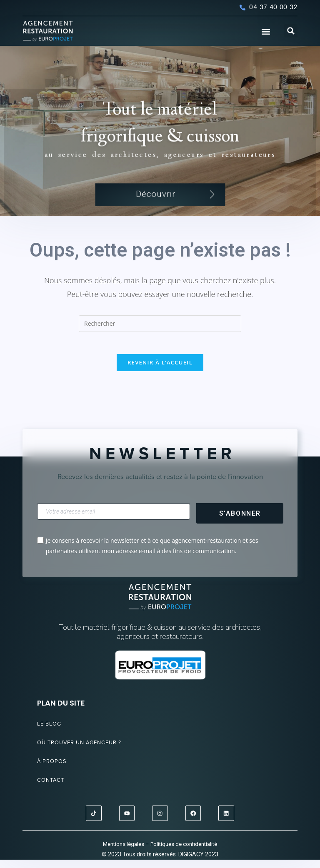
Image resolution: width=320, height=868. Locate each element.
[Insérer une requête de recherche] (160, 330)
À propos (55, 771)
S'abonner (240, 523)
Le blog (51, 733)
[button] (266, 32)
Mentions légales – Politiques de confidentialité (160, 852)
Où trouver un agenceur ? (88, 752)
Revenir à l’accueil (160, 372)
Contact (54, 789)
